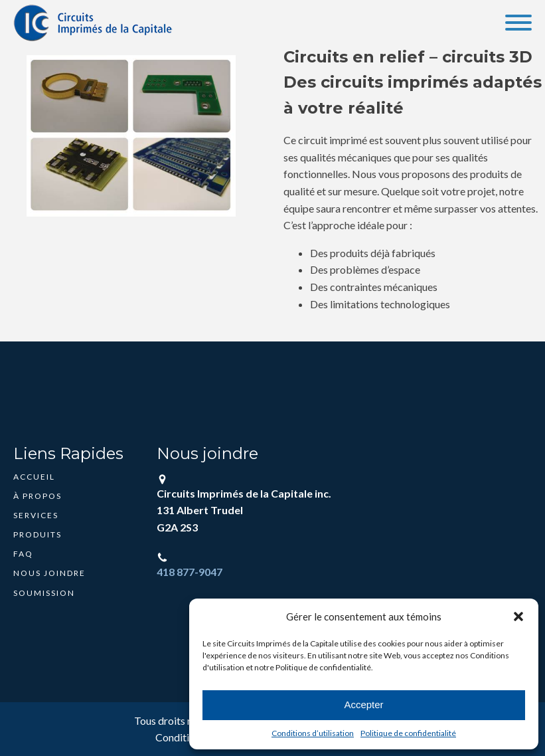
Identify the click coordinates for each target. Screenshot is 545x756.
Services (36, 515)
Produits (38, 534)
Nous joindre (49, 573)
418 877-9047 (190, 572)
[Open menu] (518, 23)
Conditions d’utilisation (313, 733)
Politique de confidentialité (408, 733)
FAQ (23, 554)
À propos (38, 496)
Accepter (363, 705)
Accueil (34, 477)
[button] (518, 616)
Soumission (44, 593)
